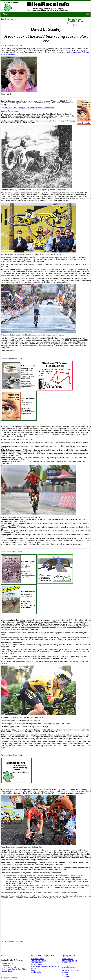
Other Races (6, 965)
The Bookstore (37, 963)
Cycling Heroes (10, 54)
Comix (34, 968)
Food (33, 970)
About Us (66, 972)
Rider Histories (68, 959)
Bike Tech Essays (38, 959)
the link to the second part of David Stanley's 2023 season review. (30, 108)
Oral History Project (70, 961)
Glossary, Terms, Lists (70, 970)
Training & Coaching (39, 961)
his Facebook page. (64, 51)
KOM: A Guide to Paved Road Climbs (45, 966)
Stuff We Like (36, 972)
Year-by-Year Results (10, 969)
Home (4, 955)
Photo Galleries (68, 963)
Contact (65, 974)
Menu (6, 14)
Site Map (66, 976)
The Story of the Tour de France (77, 52)
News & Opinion (8, 971)
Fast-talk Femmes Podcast (22, 883)
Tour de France (7, 963)
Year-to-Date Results (9, 967)
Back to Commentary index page (12, 46)
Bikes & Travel (37, 964)
